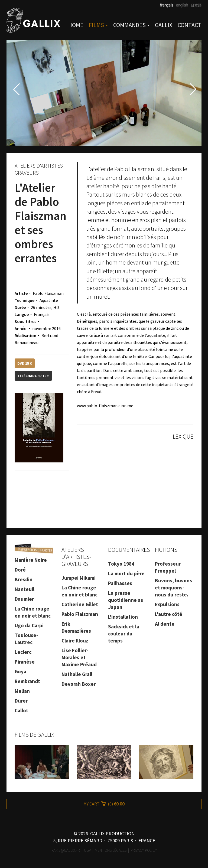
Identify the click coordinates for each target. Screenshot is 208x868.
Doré (20, 570)
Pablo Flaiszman (80, 614)
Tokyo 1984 (121, 564)
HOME (76, 25)
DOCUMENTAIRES (129, 550)
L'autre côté (169, 614)
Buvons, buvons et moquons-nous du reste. (173, 588)
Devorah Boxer (79, 684)
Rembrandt (27, 681)
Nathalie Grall (77, 674)
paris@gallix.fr (66, 850)
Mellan (22, 691)
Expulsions (167, 604)
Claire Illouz (75, 641)
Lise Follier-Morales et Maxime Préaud (79, 657)
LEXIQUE (183, 436)
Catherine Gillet (80, 604)
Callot (21, 710)
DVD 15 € (25, 363)
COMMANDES (131, 25)
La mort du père (126, 573)
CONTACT (190, 25)
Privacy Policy (144, 850)
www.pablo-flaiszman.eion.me (105, 406)
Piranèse (25, 662)
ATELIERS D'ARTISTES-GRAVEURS (76, 557)
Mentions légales (111, 850)
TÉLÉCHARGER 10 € (33, 376)
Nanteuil (25, 589)
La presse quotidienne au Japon (126, 600)
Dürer (21, 701)
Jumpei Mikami (79, 578)
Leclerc (23, 652)
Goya (20, 671)
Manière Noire (31, 560)
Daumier (24, 599)
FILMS (98, 25)
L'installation (123, 617)
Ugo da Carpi (29, 625)
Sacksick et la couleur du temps (124, 634)
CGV (87, 850)
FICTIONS (166, 550)
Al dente (165, 624)
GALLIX (164, 25)
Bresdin (24, 579)
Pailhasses (120, 583)
